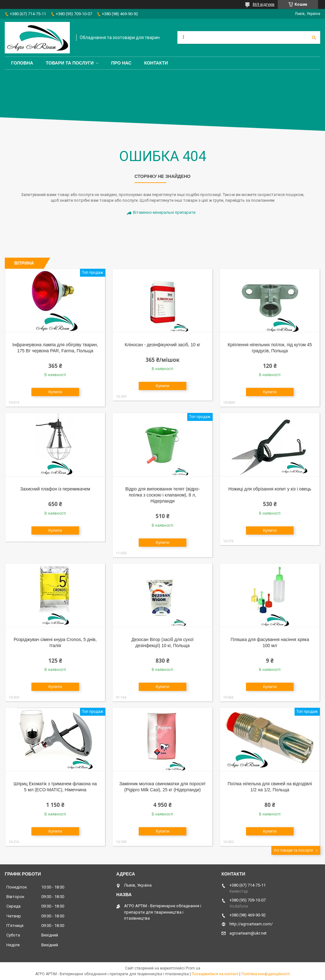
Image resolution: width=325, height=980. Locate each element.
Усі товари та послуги (293, 850)
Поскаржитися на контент (215, 974)
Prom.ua (193, 968)
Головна (22, 63)
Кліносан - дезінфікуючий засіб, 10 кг (163, 345)
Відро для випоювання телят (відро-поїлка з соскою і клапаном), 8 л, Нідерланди (162, 495)
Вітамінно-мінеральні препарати (164, 212)
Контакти (156, 63)
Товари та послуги (70, 63)
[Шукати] (314, 37)
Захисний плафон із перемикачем (55, 489)
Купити (55, 392)
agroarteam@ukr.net (248, 933)
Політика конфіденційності (265, 974)
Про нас (121, 63)
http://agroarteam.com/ (251, 924)
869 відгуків (264, 4)
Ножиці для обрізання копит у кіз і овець (270, 489)
